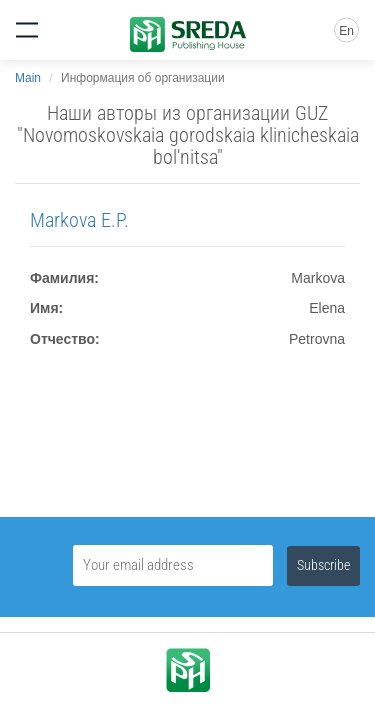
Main (28, 78)
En (346, 31)
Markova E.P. (79, 220)
